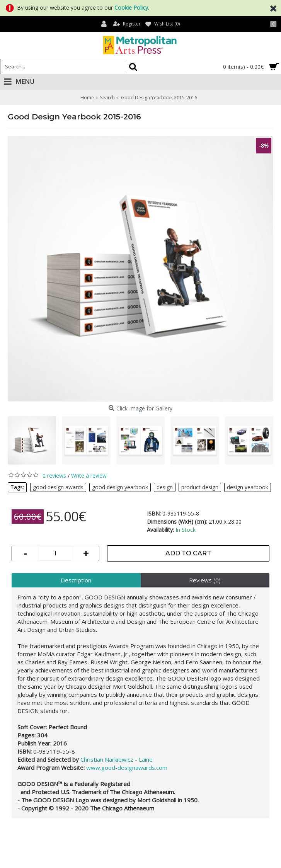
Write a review (89, 476)
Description (76, 580)
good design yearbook (120, 487)
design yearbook (248, 487)
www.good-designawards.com (127, 768)
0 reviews (54, 476)
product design (200, 487)
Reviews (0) (205, 580)
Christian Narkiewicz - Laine (117, 759)
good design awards (58, 487)
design (165, 487)
